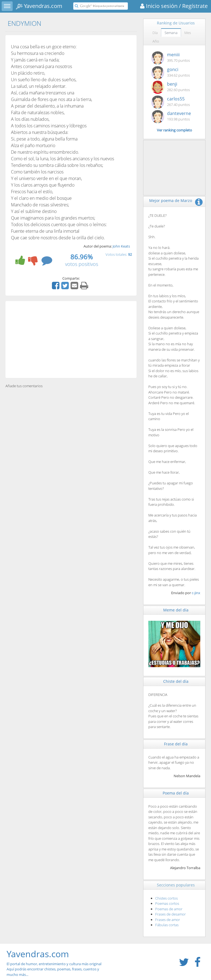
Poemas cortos (167, 903)
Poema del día (176, 793)
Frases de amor (168, 920)
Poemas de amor (169, 909)
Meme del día (176, 610)
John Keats (121, 246)
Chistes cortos (166, 898)
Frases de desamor (170, 914)
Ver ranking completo (174, 130)
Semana (171, 33)
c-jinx (196, 593)
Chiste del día (176, 681)
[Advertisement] (71, 339)
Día (155, 33)
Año (156, 41)
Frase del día (176, 744)
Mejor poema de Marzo (171, 200)
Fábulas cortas (167, 925)
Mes (188, 33)
